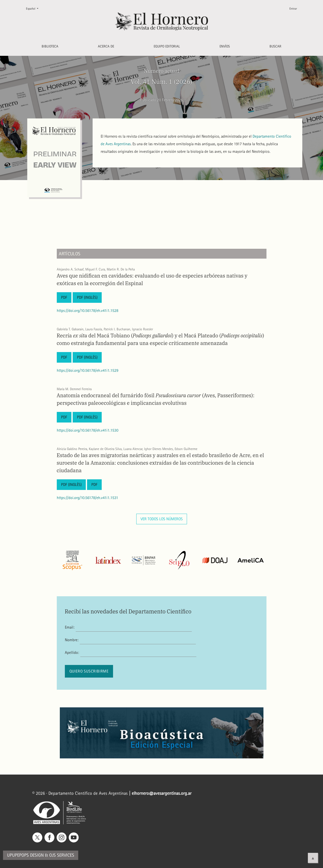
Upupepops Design (25, 855)
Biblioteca (50, 46)
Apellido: (72, 652)
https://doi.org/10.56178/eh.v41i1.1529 (88, 370)
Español (34, 8)
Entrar (293, 9)
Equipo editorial (167, 46)
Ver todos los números (162, 519)
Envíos (225, 46)
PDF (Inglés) (87, 297)
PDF (64, 297)
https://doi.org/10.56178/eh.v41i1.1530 (88, 430)
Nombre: (72, 640)
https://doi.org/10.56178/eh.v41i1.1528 (88, 311)
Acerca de (106, 46)
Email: (70, 627)
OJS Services (62, 855)
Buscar (275, 46)
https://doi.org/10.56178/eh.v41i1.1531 (87, 498)
